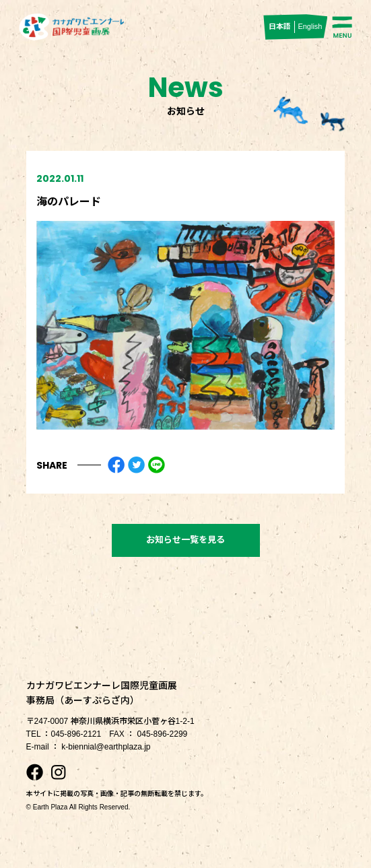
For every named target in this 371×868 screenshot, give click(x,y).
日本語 (280, 26)
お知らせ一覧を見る (185, 540)
